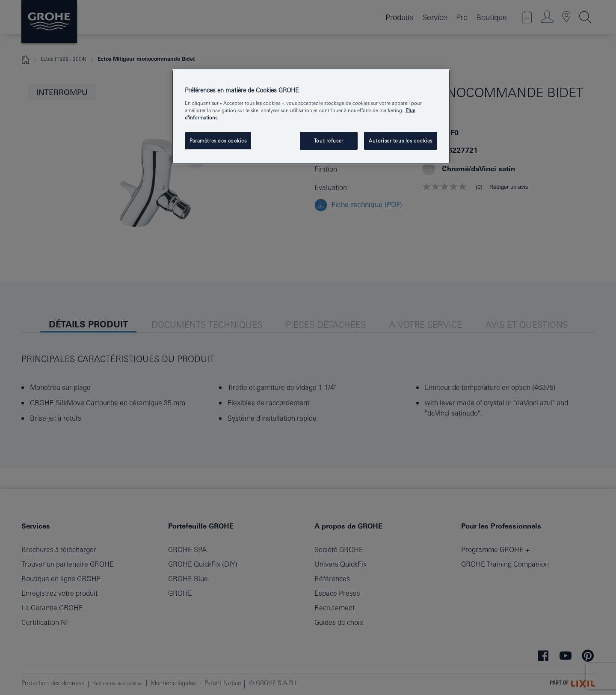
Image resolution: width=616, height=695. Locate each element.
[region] (311, 117)
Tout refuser (329, 141)
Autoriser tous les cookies (401, 141)
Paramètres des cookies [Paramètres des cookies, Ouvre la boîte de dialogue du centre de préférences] (218, 141)
